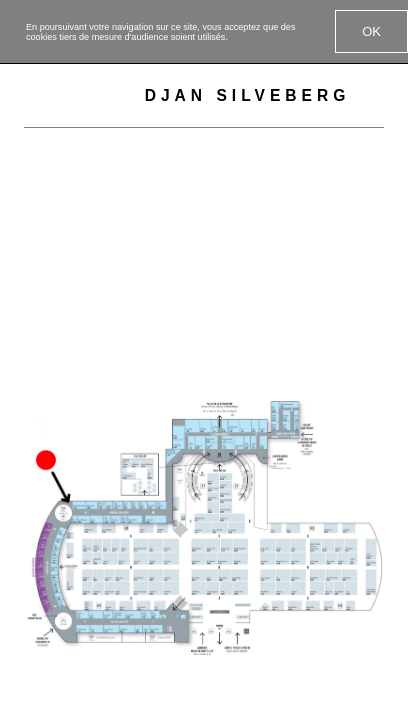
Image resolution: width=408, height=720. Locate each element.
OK (371, 31)
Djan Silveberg (248, 95)
